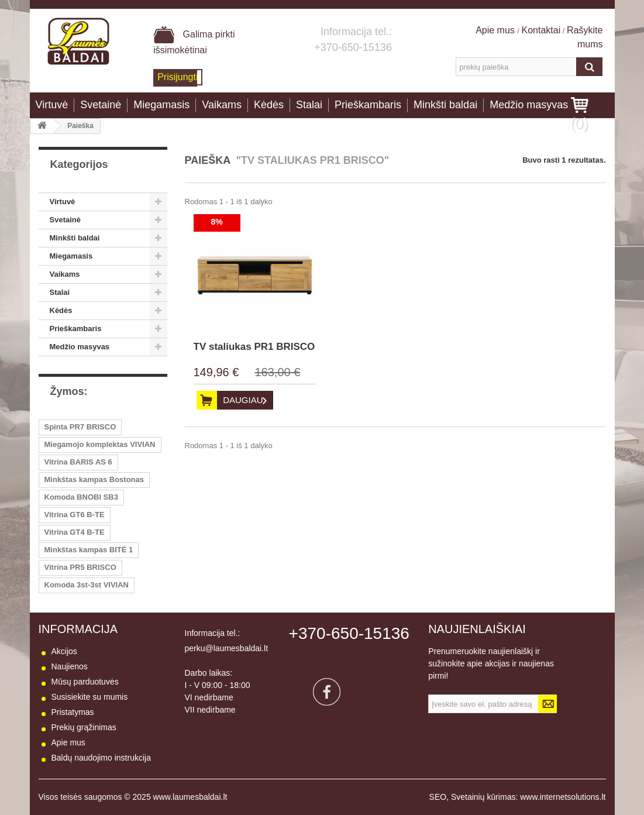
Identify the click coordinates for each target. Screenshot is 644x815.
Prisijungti (178, 77)
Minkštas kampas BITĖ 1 (89, 550)
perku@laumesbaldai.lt (227, 648)
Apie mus (496, 30)
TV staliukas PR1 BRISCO (254, 347)
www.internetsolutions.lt (563, 797)
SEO (438, 797)
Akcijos (64, 651)
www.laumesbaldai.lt (190, 797)
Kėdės (269, 105)
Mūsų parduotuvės (85, 682)
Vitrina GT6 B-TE (75, 515)
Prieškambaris (368, 105)
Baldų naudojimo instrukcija (101, 758)
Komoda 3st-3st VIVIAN (87, 585)
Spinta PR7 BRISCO (80, 427)
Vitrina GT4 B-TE (75, 532)
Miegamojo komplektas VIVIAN (100, 444)
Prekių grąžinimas (84, 727)
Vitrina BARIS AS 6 (78, 462)
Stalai (309, 105)
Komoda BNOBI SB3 (81, 497)
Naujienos (70, 666)
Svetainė (101, 105)
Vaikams (222, 105)
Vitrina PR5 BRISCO (80, 567)
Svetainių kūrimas (483, 797)
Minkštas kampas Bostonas (94, 479)
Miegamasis (161, 105)
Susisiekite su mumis (90, 697)
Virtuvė (52, 105)
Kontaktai (541, 30)
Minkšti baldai (445, 105)
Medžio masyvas (529, 105)
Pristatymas (73, 712)
